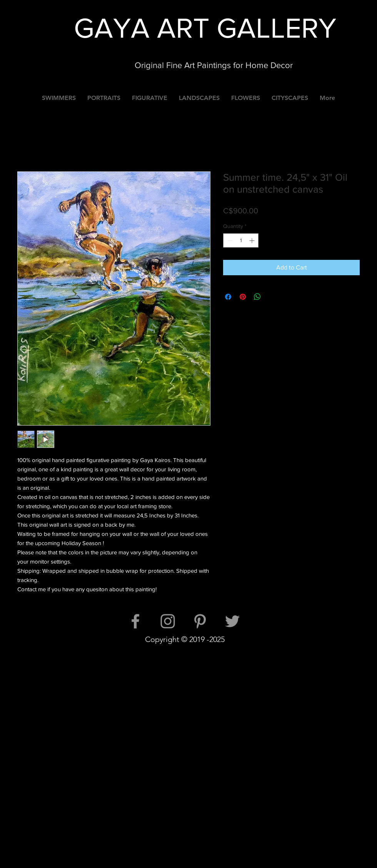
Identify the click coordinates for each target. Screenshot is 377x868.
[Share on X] (272, 297)
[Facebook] (135, 621)
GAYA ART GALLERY (205, 28)
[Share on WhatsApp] (257, 297)
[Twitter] (232, 621)
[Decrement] (229, 240)
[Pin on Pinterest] (243, 297)
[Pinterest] (200, 621)
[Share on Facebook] (228, 297)
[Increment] (253, 240)
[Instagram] (168, 621)
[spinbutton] (241, 240)
